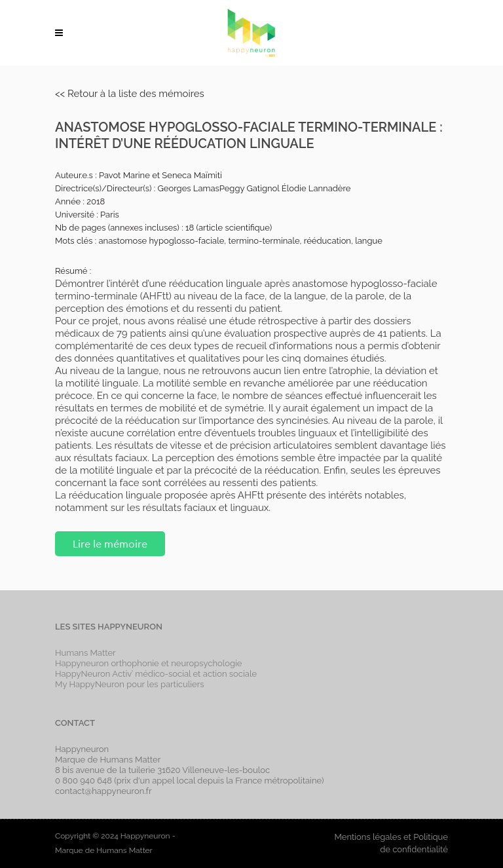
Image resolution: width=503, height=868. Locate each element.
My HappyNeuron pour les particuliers (130, 684)
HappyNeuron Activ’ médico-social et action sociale (156, 674)
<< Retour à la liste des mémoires (130, 94)
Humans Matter (85, 653)
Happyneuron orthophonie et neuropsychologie (149, 663)
